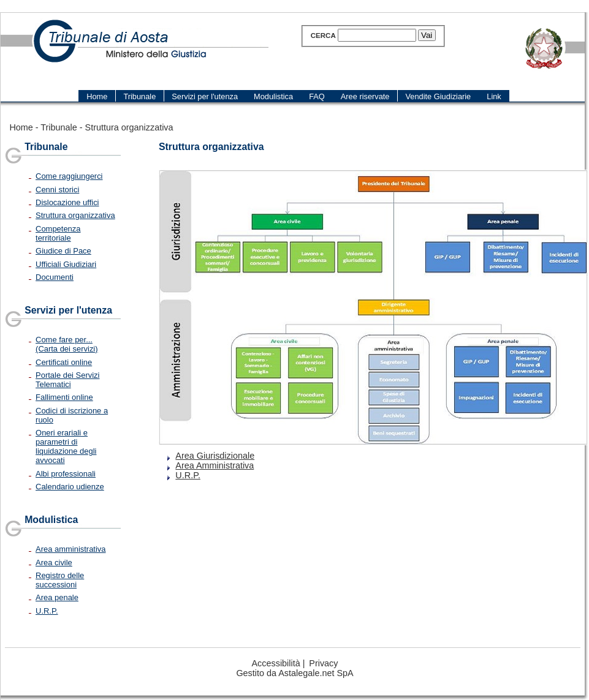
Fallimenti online (64, 397)
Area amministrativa (70, 549)
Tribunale (59, 127)
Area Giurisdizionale (215, 456)
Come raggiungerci (69, 176)
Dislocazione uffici (67, 202)
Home (21, 127)
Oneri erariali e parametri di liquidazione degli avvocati (66, 446)
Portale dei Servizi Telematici (67, 380)
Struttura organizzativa (129, 127)
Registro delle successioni (60, 580)
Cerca (323, 36)
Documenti (55, 277)
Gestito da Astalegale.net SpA (294, 673)
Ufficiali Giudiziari (66, 264)
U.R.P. (47, 611)
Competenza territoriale (58, 233)
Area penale (57, 597)
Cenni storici (57, 190)
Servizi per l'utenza (68, 310)
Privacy (323, 663)
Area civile (54, 563)
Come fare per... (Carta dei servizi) (67, 344)
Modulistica (51, 520)
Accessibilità (276, 663)
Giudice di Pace (63, 251)
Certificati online (64, 362)
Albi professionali (66, 474)
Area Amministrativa (215, 465)
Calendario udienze (70, 487)
